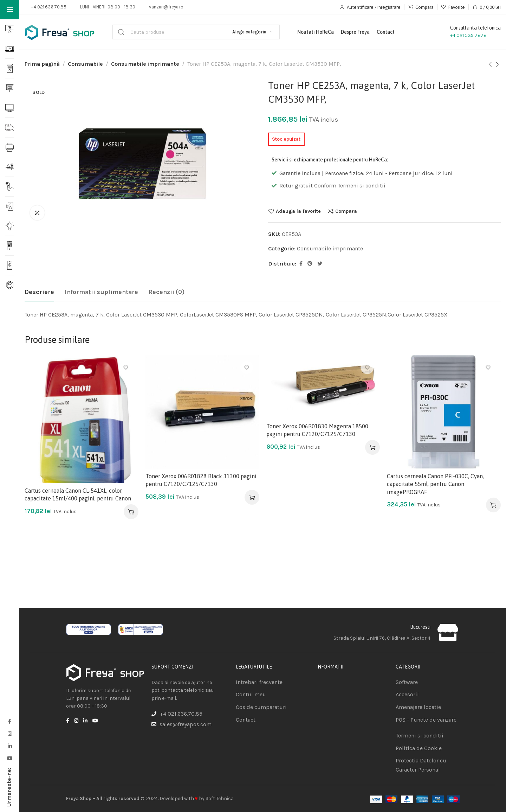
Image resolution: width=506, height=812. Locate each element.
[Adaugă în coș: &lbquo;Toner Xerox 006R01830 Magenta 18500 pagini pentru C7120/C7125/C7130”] (372, 447)
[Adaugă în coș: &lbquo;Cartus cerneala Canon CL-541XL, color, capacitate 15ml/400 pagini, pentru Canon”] (131, 512)
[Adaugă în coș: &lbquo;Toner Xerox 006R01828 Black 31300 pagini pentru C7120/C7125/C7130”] (252, 497)
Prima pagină (42, 64)
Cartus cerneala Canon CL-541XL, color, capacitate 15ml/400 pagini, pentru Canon (78, 494)
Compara (346, 211)
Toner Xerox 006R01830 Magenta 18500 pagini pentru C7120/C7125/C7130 (317, 430)
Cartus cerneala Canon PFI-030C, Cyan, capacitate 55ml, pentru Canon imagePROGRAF (435, 484)
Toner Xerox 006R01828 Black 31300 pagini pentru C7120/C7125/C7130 (201, 480)
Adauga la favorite (298, 211)
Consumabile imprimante (145, 64)
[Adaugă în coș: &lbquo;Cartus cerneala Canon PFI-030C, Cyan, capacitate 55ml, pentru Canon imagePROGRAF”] (493, 505)
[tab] (39, 292)
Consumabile (85, 64)
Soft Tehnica (220, 798)
